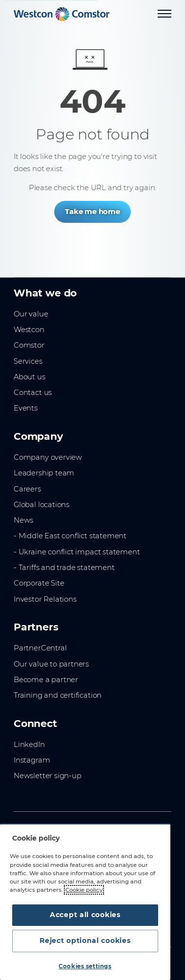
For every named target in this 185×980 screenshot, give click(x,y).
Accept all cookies (85, 915)
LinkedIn (29, 745)
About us (30, 377)
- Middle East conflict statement (70, 536)
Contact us (33, 392)
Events (26, 408)
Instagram (32, 760)
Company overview (48, 457)
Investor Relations (45, 599)
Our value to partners (51, 664)
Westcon (29, 330)
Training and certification (58, 695)
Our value (31, 314)
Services (28, 361)
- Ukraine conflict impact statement (77, 552)
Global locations (41, 505)
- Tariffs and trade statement (64, 568)
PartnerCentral (40, 648)
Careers (27, 489)
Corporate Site (39, 583)
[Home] (62, 14)
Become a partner (46, 680)
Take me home (92, 212)
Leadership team (44, 473)
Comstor (29, 345)
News (23, 520)
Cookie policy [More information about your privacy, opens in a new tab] (84, 890)
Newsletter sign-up (48, 776)
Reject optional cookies (85, 941)
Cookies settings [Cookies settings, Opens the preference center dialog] (85, 966)
